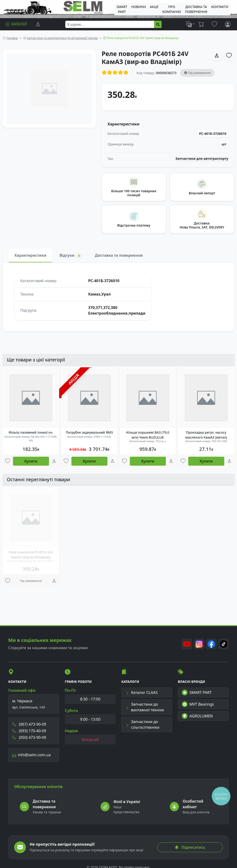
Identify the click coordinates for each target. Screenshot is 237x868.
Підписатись (190, 847)
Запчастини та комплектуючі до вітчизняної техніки (62, 38)
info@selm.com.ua (31, 755)
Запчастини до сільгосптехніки (142, 724)
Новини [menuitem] (139, 7)
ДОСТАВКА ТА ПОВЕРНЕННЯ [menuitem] (196, 9)
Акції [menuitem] (154, 7)
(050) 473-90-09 (29, 737)
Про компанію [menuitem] (172, 9)
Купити (31, 461)
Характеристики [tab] (30, 255)
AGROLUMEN (197, 716)
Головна (12, 38)
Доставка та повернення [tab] (119, 255)
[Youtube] (187, 644)
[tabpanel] (118, 297)
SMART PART (197, 692)
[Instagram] (199, 644)
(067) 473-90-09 (29, 724)
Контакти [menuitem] (220, 7)
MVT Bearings (198, 704)
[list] (190, 24)
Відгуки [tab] (71, 255)
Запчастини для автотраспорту (202, 159)
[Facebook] (211, 644)
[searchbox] (110, 24)
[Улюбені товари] (8, 461)
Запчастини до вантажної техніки (145, 707)
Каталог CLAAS (141, 692)
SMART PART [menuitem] (122, 9)
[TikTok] (224, 644)
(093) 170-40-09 (29, 731)
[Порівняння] (38, 24)
